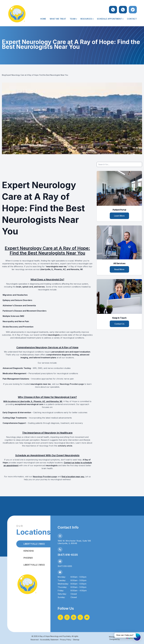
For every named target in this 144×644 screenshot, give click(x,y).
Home (43, 19)
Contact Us (119, 324)
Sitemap (76, 640)
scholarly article (65, 446)
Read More (119, 269)
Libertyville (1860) (34, 544)
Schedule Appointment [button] (110, 19)
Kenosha (29, 551)
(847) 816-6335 (68, 555)
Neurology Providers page (72, 384)
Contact (132, 19)
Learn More (119, 216)
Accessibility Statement (49, 640)
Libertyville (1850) (34, 565)
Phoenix (28, 558)
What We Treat (58, 19)
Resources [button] (87, 19)
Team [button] (73, 19)
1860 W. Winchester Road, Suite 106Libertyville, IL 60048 (74, 542)
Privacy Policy (66, 640)
